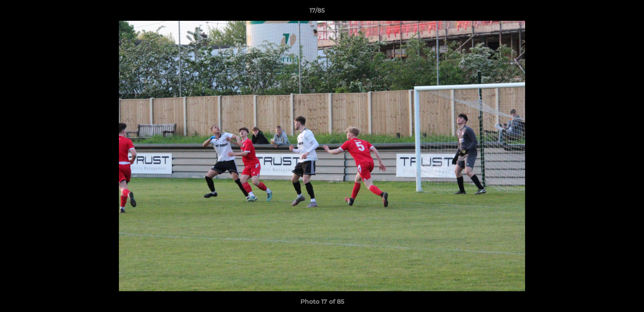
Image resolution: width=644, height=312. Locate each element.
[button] (608, 13)
